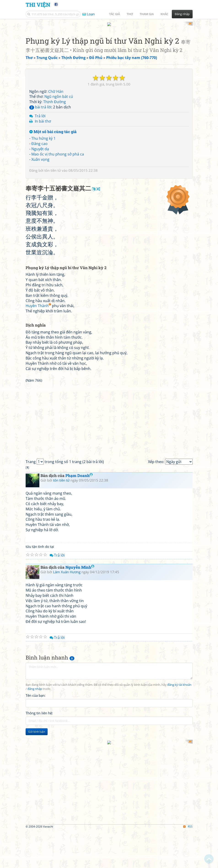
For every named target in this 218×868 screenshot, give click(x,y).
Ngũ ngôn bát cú (59, 92)
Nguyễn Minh (80, 627)
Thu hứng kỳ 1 (43, 134)
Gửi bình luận (37, 792)
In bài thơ (43, 117)
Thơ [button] (130, 14)
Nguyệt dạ (40, 145)
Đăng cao (39, 139)
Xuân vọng (40, 155)
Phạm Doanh (79, 535)
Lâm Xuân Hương (67, 632)
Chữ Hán (56, 87)
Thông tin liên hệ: (39, 773)
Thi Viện (38, 4)
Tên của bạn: (36, 755)
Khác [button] (164, 14)
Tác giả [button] (114, 14)
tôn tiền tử (53, 166)
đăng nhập (35, 749)
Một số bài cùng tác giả (53, 127)
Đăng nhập (182, 14)
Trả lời (40, 112)
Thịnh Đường (55, 98)
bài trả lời (40, 103)
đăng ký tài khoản (179, 745)
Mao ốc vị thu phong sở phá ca (58, 150)
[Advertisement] (50, 822)
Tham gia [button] (147, 14)
